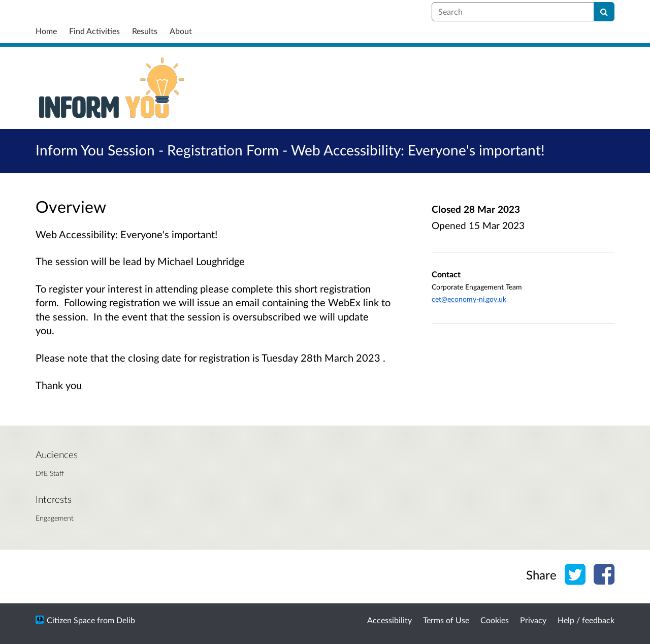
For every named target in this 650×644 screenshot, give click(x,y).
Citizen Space (71, 620)
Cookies (495, 620)
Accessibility (389, 620)
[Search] (604, 12)
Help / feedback (586, 620)
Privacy (533, 620)
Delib (126, 620)
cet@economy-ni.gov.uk (469, 299)
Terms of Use (446, 620)
